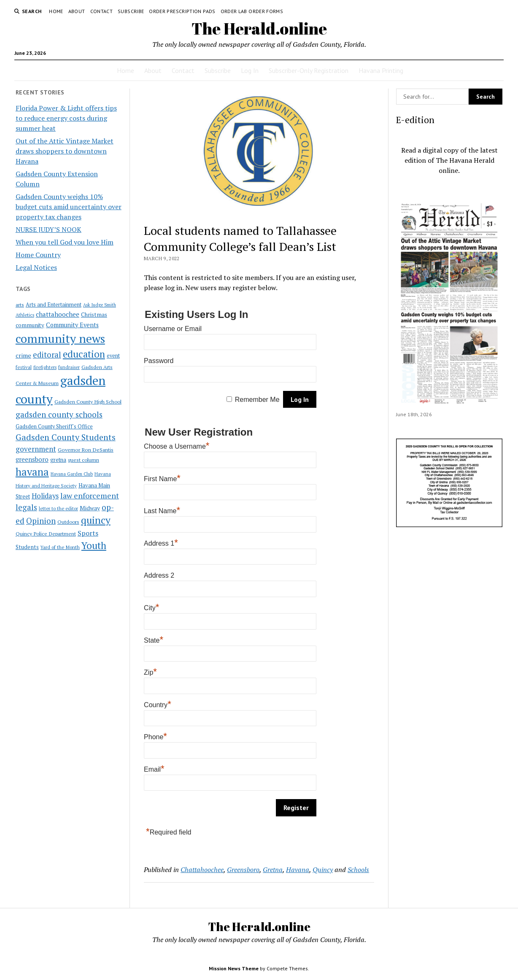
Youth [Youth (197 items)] (94, 545)
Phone (155, 737)
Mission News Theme (234, 968)
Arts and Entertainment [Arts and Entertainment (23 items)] (54, 305)
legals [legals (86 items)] (26, 507)
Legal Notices (36, 267)
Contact (102, 11)
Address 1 (161, 543)
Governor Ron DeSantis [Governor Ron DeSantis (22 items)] (86, 450)
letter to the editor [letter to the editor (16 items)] (58, 509)
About (77, 11)
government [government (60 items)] (36, 449)
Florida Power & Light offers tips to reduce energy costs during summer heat (66, 118)
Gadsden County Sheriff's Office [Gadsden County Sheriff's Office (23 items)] (54, 427)
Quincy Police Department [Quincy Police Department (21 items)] (46, 533)
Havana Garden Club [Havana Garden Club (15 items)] (72, 474)
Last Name (162, 511)
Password (159, 361)
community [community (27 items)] (30, 325)
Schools (358, 870)
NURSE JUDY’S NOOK (49, 229)
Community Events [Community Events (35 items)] (72, 325)
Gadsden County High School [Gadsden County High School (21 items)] (88, 401)
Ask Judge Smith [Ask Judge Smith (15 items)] (100, 305)
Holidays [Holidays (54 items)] (45, 496)
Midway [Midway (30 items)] (90, 508)
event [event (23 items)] (113, 356)
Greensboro (243, 870)
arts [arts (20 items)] (20, 305)
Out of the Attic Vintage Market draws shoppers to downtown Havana (65, 151)
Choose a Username (177, 446)
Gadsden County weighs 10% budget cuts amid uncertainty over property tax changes (69, 207)
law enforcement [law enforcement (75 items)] (90, 495)
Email (154, 769)
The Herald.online (259, 28)
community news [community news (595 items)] (60, 338)
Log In (250, 70)
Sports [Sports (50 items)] (88, 533)
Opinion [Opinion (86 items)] (41, 521)
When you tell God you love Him (65, 242)
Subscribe (131, 11)
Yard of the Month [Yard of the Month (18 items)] (60, 547)
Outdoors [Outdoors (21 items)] (68, 522)
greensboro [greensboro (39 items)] (32, 459)
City (151, 608)
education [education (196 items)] (84, 354)
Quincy (323, 870)
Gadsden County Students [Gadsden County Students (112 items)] (66, 437)
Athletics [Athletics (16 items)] (25, 315)
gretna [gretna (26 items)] (58, 460)
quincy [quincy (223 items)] (96, 520)
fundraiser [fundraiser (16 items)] (69, 367)
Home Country (38, 255)
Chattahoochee (202, 870)
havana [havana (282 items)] (32, 472)
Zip (150, 672)
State (154, 640)
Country (158, 705)
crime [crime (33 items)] (23, 355)
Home (56, 11)
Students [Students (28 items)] (27, 547)
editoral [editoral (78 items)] (47, 355)
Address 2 (159, 575)
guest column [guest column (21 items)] (84, 460)
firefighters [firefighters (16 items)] (45, 367)
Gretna (273, 870)
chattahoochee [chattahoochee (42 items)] (58, 314)
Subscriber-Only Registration (309, 70)
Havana (298, 870)
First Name (162, 479)
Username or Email (173, 329)
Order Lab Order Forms (252, 11)
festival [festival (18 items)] (24, 367)
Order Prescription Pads (182, 11)
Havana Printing (381, 70)
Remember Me (257, 400)
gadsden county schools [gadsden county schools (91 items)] (59, 414)
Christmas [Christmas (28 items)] (94, 315)
